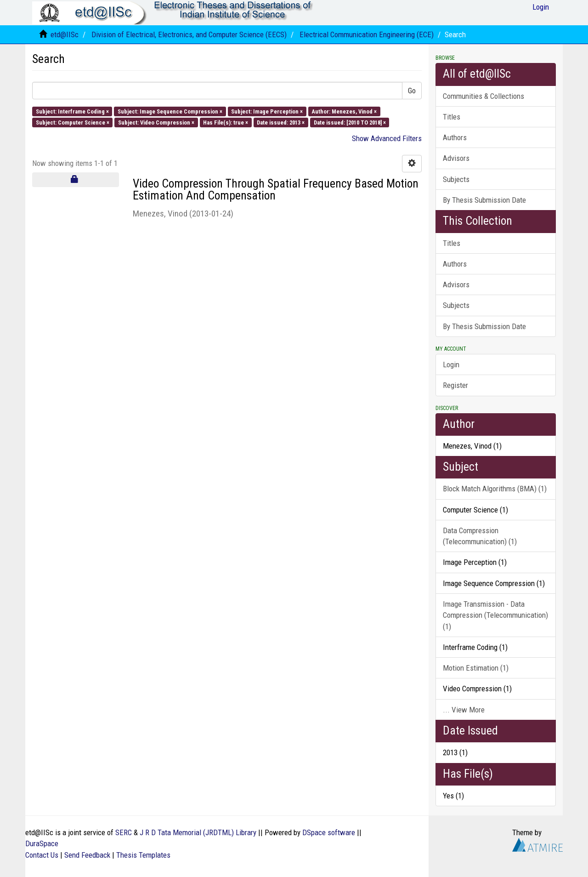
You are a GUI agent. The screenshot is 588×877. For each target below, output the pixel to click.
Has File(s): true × (226, 122)
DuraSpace (42, 843)
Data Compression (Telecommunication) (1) (480, 536)
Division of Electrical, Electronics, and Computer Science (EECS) (189, 34)
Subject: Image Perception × (267, 111)
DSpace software (329, 832)
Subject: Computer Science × (73, 122)
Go (412, 91)
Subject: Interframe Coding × (72, 111)
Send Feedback (87, 855)
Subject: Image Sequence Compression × (170, 111)
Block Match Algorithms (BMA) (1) (495, 489)
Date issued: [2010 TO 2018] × (350, 122)
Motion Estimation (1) (476, 668)
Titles (452, 117)
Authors (455, 137)
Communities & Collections (483, 96)
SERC (124, 832)
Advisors (456, 158)
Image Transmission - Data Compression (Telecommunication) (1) (495, 615)
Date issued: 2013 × (281, 122)
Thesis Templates (143, 855)
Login (451, 364)
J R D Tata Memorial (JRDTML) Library (198, 832)
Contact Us (42, 855)
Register (455, 385)
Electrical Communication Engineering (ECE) (367, 34)
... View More (464, 710)
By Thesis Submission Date (484, 200)
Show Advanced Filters (387, 138)
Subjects (456, 179)
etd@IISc (65, 34)
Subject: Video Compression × (156, 122)
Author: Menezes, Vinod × (344, 111)
